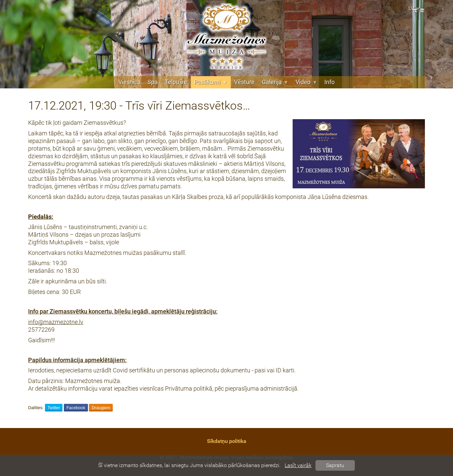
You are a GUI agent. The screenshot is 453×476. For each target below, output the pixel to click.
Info (329, 82)
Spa (153, 82)
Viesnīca (129, 82)
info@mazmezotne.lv (56, 322)
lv (415, 8)
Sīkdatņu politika (227, 441)
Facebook (76, 408)
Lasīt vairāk (298, 465)
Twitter (54, 408)
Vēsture (244, 82)
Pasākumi (211, 82)
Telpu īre (176, 82)
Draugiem (101, 408)
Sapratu (335, 465)
